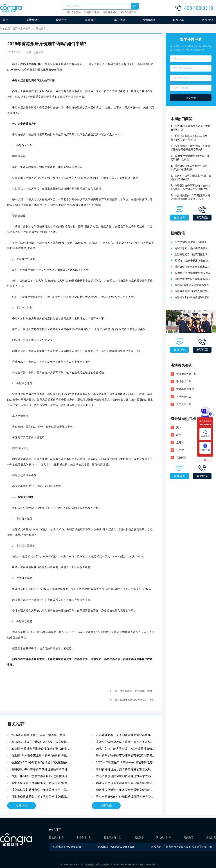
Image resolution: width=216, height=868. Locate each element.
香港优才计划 (57, 838)
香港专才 (61, 20)
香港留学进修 (92, 12)
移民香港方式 (129, 12)
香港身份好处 (110, 12)
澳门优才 (120, 20)
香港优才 (32, 20)
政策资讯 (208, 20)
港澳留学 (149, 20)
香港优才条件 (73, 12)
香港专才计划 (184, 382)
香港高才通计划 (185, 389)
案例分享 (178, 20)
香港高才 (91, 20)
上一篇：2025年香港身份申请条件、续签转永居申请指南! (142, 700)
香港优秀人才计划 (186, 374)
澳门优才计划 (184, 404)
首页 (6, 20)
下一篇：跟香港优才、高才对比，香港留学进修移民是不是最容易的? (148, 691)
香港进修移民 (184, 397)
